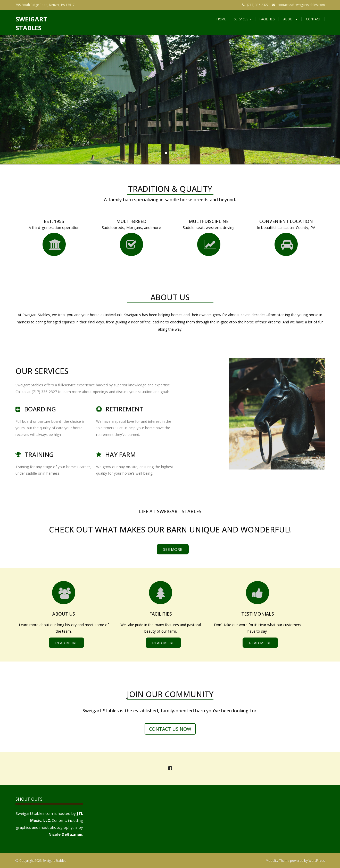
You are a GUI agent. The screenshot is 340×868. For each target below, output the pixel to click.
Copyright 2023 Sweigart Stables (43, 861)
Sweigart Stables (31, 23)
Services (243, 19)
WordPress (317, 861)
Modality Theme (277, 861)
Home (221, 19)
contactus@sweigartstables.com (301, 5)
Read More (66, 643)
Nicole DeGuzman (65, 834)
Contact (313, 19)
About (290, 19)
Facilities (267, 19)
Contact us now (170, 729)
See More (173, 549)
